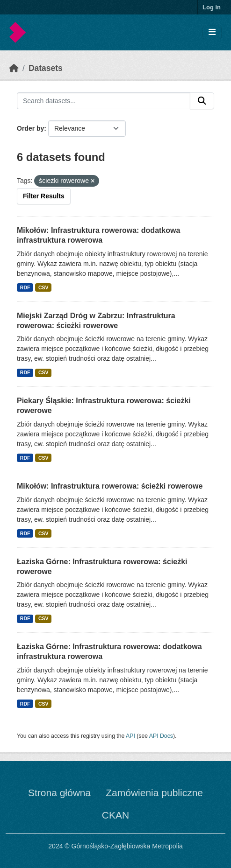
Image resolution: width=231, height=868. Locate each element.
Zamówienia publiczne (154, 793)
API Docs (161, 736)
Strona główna (59, 793)
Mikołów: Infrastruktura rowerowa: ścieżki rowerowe (110, 486)
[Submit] (202, 101)
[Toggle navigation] (212, 32)
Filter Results (44, 196)
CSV (43, 287)
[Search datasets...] (104, 101)
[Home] (14, 68)
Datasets (46, 68)
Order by (30, 128)
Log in (212, 7)
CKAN (115, 815)
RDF (25, 287)
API (130, 736)
